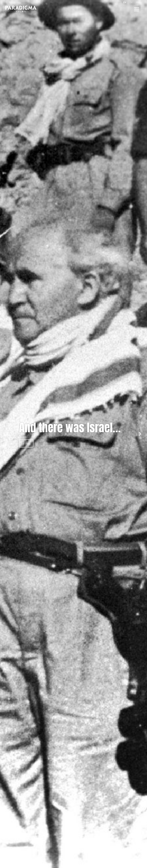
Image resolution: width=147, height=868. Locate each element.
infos (26, 443)
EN (125, 2)
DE (131, 2)
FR (138, 2)
